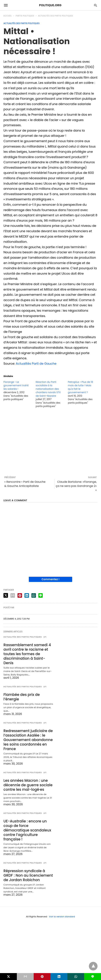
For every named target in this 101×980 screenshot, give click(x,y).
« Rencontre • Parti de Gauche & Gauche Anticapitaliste (25, 484)
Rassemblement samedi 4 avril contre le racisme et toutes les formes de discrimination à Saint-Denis (28, 651)
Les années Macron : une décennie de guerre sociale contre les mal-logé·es (27, 778)
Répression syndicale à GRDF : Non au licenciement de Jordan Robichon (29, 863)
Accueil (8, 16)
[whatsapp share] (34, 595)
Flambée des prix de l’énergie (21, 691)
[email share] (13, 595)
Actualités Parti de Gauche (37, 364)
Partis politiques (25, 16)
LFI (45, 637)
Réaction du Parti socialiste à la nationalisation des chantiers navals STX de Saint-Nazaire (48, 389)
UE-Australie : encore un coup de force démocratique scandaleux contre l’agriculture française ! (29, 821)
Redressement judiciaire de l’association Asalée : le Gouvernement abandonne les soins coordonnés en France (27, 734)
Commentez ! (51, 579)
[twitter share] (6, 595)
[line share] (41, 595)
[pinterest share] (20, 595)
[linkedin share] (27, 595)
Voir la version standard (62, 904)
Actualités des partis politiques (56, 16)
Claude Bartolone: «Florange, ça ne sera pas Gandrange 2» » (76, 486)
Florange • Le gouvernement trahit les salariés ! (16, 385)
